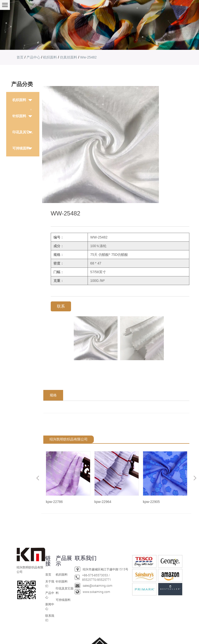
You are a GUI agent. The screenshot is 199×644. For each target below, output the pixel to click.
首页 (20, 57)
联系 (61, 306)
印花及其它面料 (25, 132)
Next (195, 478)
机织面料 (50, 57)
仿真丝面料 (69, 57)
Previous (38, 478)
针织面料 (62, 581)
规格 (53, 395)
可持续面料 (21, 148)
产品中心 (33, 57)
